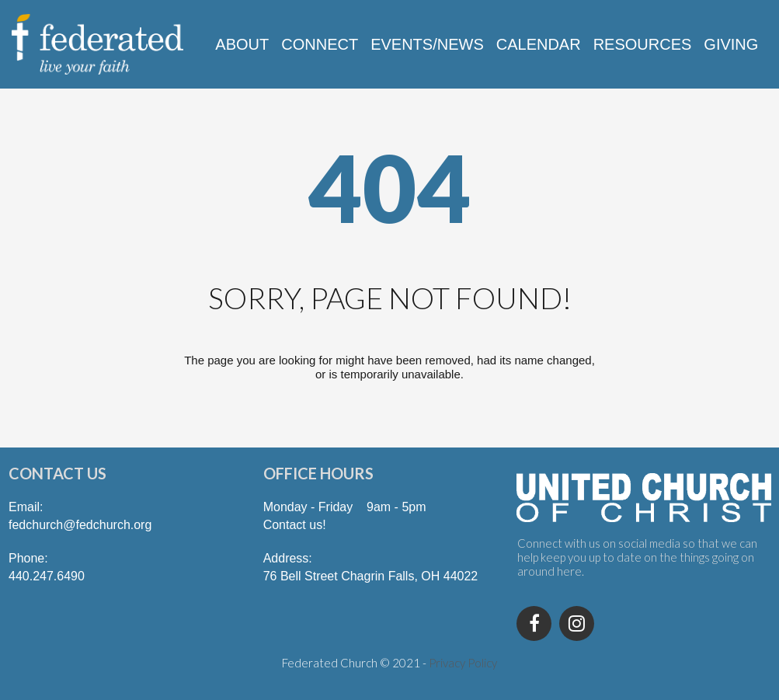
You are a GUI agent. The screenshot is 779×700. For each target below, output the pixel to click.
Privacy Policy (463, 663)
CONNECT (320, 44)
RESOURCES (643, 44)
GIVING (731, 44)
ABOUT (242, 44)
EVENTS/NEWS (427, 44)
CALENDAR (539, 44)
